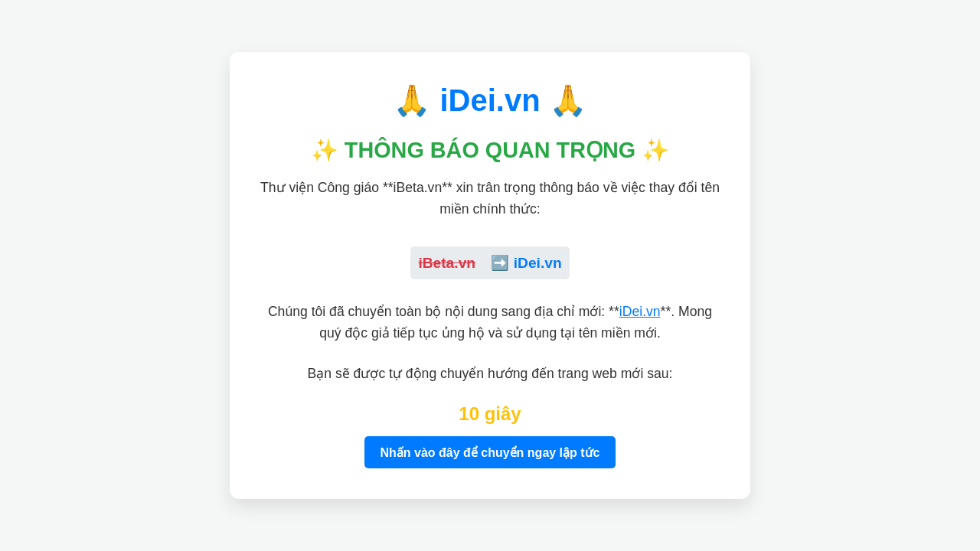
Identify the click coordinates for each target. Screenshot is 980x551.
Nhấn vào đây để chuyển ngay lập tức (490, 453)
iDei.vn (640, 311)
